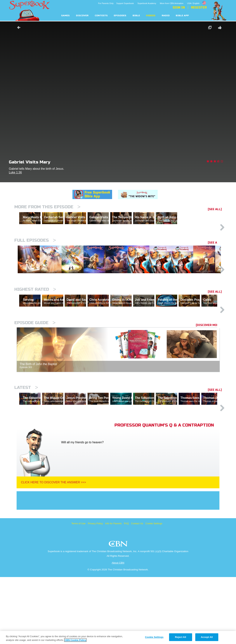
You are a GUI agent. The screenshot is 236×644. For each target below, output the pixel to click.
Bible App (182, 16)
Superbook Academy (147, 3)
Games (65, 16)
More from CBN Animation (172, 3)
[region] (118, 637)
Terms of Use (78, 590)
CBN (119, 612)
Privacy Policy (95, 590)
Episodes (120, 16)
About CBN (118, 630)
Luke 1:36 (15, 172)
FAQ (126, 590)
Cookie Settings (154, 590)
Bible (136, 16)
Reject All (181, 637)
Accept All (207, 637)
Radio (166, 16)
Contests (101, 16)
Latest (26, 438)
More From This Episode (47, 207)
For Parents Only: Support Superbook (116, 3)
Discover (82, 16)
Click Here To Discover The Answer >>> (54, 549)
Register (199, 8)
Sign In (179, 8)
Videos (151, 16)
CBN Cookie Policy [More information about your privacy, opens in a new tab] (75, 640)
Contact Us (137, 590)
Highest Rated (35, 324)
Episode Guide (35, 374)
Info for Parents (113, 590)
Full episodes (35, 256)
